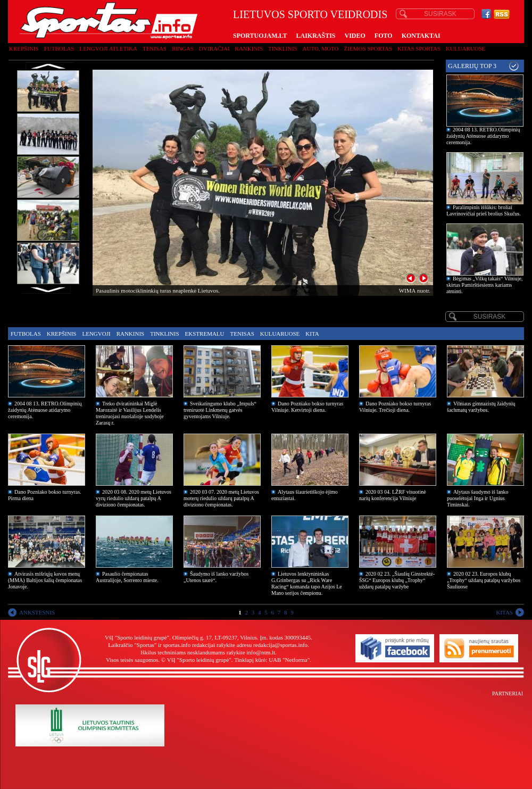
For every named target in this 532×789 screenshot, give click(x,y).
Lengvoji (96, 334)
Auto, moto (321, 48)
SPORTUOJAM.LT (260, 36)
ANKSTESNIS (37, 612)
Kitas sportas (419, 48)
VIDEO (355, 36)
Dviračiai (214, 48)
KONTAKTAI (421, 36)
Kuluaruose (466, 48)
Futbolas (59, 48)
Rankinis (249, 48)
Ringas (183, 48)
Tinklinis (282, 48)
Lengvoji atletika (108, 48)
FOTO (384, 36)
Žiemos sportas (368, 48)
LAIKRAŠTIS (315, 36)
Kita (312, 334)
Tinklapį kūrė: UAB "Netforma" (272, 660)
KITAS (504, 612)
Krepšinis (24, 48)
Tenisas (155, 48)
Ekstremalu (205, 334)
